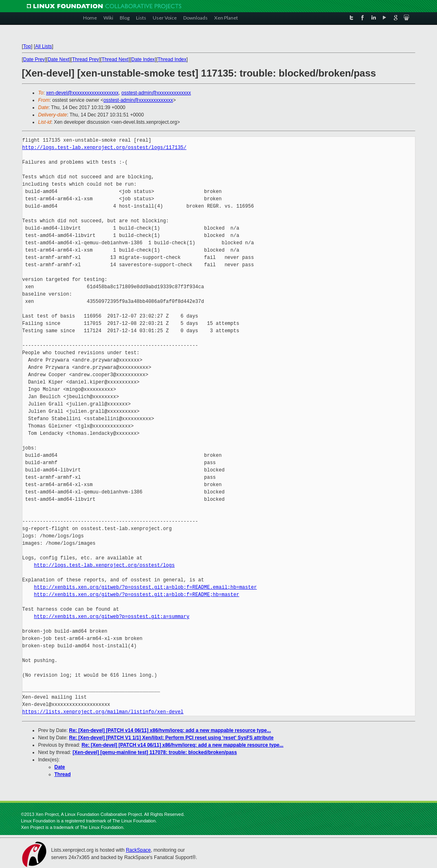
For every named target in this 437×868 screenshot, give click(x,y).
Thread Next (115, 59)
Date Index (143, 59)
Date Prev (34, 59)
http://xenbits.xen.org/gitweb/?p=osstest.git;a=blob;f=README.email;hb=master (145, 587)
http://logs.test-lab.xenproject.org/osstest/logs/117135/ (104, 148)
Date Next (58, 59)
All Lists (43, 46)
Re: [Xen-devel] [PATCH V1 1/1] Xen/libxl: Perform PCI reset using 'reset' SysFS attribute (171, 738)
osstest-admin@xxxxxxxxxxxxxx (156, 93)
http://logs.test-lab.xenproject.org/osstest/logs (104, 565)
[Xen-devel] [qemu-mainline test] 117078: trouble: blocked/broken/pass (155, 752)
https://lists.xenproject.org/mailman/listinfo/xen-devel (103, 712)
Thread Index (172, 59)
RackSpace (138, 850)
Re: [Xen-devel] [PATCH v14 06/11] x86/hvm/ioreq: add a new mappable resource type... (170, 730)
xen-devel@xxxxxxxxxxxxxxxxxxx (82, 93)
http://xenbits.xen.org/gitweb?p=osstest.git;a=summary (112, 617)
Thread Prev (86, 59)
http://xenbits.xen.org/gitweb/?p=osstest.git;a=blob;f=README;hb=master (136, 595)
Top (27, 46)
